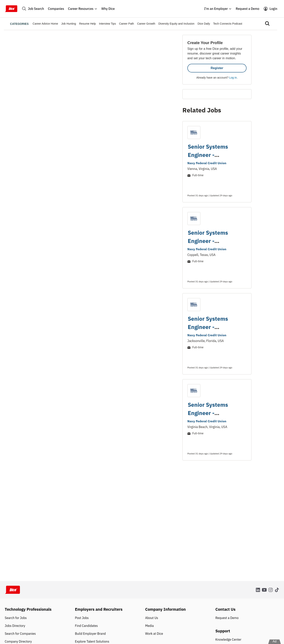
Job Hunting (69, 24)
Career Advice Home (45, 24)
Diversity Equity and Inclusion (176, 24)
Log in (233, 78)
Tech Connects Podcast (228, 24)
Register (217, 68)
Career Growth (146, 24)
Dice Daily (204, 24)
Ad (275, 641)
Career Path (127, 24)
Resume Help (87, 24)
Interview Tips (107, 24)
